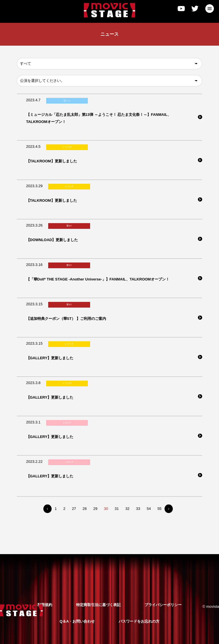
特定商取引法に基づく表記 (98, 605)
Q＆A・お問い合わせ (77, 621)
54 (149, 509)
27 (74, 509)
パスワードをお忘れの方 (139, 621)
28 (85, 509)
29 (95, 509)
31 (117, 509)
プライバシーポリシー (163, 605)
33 (138, 509)
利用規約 (45, 605)
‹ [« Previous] (47, 509)
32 (127, 509)
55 (159, 509)
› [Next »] (169, 509)
